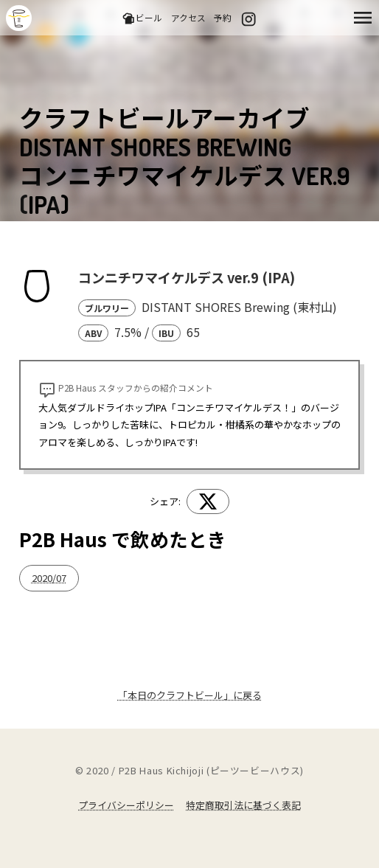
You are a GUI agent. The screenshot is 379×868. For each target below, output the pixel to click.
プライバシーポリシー (126, 805)
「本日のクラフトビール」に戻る (190, 695)
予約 (223, 17)
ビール (142, 18)
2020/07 (49, 578)
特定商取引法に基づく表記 (243, 805)
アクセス (188, 17)
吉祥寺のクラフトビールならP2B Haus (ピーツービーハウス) (19, 18)
